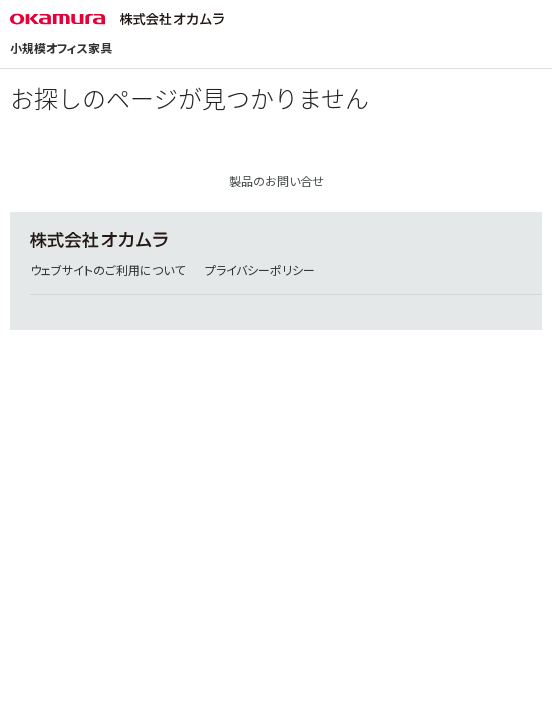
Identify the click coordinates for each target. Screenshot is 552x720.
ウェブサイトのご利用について (107, 270)
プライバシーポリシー (260, 270)
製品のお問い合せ (276, 181)
